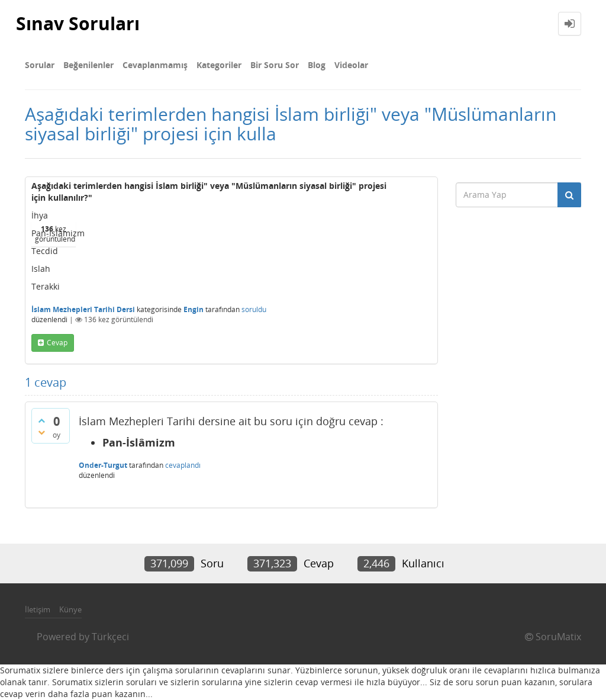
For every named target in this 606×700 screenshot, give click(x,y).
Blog (317, 65)
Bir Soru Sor (275, 65)
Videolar (351, 65)
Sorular (40, 65)
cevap (57, 343)
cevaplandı (183, 465)
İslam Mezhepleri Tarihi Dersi (83, 309)
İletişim (38, 609)
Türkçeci (110, 637)
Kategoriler (219, 65)
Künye (70, 609)
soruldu (254, 309)
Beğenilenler (88, 65)
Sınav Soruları (78, 23)
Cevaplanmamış (155, 65)
